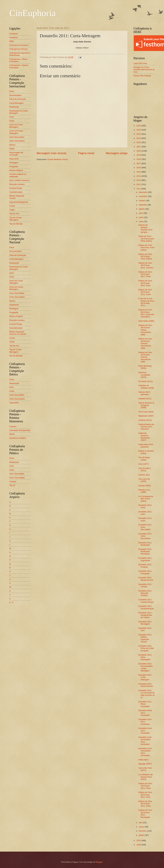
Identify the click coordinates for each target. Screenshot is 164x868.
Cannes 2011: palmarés (144, 393)
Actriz (12, 121)
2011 (139, 189)
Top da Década (16, 224)
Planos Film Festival (142, 76)
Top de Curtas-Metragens (16, 219)
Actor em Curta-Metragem (16, 126)
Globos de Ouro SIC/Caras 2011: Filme (145, 274)
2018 (139, 159)
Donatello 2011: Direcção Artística (145, 593)
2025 (139, 130)
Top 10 (12, 485)
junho (142, 217)
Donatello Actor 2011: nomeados (145, 722)
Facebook (14, 34)
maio (141, 221)
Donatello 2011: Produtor (145, 566)
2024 (139, 134)
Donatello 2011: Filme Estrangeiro (145, 657)
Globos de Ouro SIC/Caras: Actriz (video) (145, 256)
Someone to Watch (18, 438)
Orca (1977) (144, 464)
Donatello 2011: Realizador (145, 544)
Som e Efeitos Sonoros (19, 180)
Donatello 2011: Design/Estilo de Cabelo (145, 615)
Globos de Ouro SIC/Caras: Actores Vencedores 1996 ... (145, 357)
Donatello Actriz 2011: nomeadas (145, 731)
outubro (142, 201)
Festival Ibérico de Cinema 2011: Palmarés (146, 427)
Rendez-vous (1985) (144, 491)
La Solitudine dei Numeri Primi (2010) (146, 777)
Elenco (12, 145)
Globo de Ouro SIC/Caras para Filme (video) (146, 239)
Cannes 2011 (144, 475)
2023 (139, 138)
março (142, 827)
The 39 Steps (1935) (144, 459)
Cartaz (12, 206)
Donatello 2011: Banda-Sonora (146, 579)
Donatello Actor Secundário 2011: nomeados (145, 741)
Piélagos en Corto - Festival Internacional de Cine (144, 70)
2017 (139, 163)
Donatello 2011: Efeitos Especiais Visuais (145, 638)
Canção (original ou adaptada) (18, 175)
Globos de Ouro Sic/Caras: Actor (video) (147, 248)
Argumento (14, 159)
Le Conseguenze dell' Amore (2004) (146, 499)
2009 (139, 845)
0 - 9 (11, 602)
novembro (143, 196)
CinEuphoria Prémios (19, 49)
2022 (139, 142)
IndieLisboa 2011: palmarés (146, 446)
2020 (139, 151)
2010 (139, 840)
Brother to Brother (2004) (146, 452)
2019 (139, 155)
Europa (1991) (145, 486)
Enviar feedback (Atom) (58, 159)
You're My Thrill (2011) (145, 769)
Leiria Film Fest (140, 63)
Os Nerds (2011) (146, 381)
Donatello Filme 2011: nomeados (145, 713)
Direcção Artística (17, 184)
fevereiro (143, 831)
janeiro (142, 835)
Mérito (12, 434)
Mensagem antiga (117, 153)
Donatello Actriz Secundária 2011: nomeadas (145, 752)
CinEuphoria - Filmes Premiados (18, 60)
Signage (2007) (145, 764)
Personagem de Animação (16, 154)
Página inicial (86, 153)
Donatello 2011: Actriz (145, 519)
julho (141, 213)
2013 (139, 180)
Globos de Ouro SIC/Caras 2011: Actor (145, 283)
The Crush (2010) (146, 412)
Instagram (14, 37)
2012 (139, 184)
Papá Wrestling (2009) (145, 367)
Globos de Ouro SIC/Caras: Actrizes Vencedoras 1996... (145, 343)
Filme (12, 91)
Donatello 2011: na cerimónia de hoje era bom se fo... (147, 694)
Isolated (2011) (145, 399)
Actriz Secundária (17, 141)
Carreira (13, 426)
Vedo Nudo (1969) (146, 321)
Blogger (99, 862)
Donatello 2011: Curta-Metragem (145, 677)
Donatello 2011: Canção (145, 585)
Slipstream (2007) (146, 416)
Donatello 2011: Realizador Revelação (145, 552)
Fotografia (14, 167)
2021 (139, 147)
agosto (142, 209)
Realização (14, 107)
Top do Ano (14, 214)
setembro (143, 205)
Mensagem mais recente (52, 153)
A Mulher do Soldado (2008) (146, 387)
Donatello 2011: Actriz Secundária (145, 536)
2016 (139, 168)
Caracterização (16, 192)
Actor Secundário (17, 137)
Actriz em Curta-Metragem (16, 132)
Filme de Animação (18, 99)
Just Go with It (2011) (145, 469)
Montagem (14, 163)
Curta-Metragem (17, 103)
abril (141, 823)
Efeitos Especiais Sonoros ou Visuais (18, 333)
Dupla (12, 149)
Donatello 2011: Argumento (145, 559)
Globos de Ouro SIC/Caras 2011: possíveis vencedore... (146, 313)
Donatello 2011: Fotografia (145, 572)
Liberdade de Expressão (20, 430)
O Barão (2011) (145, 420)
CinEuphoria (33, 13)
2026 (139, 126)
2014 (139, 176)
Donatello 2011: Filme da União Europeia (146, 648)
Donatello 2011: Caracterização (146, 607)
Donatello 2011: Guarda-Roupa (146, 601)
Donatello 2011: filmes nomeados (145, 704)
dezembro (143, 192)
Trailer (12, 210)
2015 (139, 172)
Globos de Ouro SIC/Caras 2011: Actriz (145, 292)
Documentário (15, 95)
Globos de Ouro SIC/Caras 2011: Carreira (146, 265)
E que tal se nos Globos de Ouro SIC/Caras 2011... (146, 302)
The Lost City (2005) (144, 480)
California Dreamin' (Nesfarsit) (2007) (144, 437)
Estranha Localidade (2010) (144, 375)
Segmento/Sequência (19, 202)
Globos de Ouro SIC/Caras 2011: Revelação (145, 814)
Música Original (16, 170)
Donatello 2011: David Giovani (146, 685)
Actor (12, 117)
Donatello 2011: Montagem (145, 623)
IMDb (12, 41)
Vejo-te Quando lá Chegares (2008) (146, 405)
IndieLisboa (143, 760)
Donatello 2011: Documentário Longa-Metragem (146, 667)
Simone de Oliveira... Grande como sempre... (145, 228)
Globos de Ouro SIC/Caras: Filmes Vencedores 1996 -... (145, 330)
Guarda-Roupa (16, 188)
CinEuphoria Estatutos (19, 45)
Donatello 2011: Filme (145, 506)
